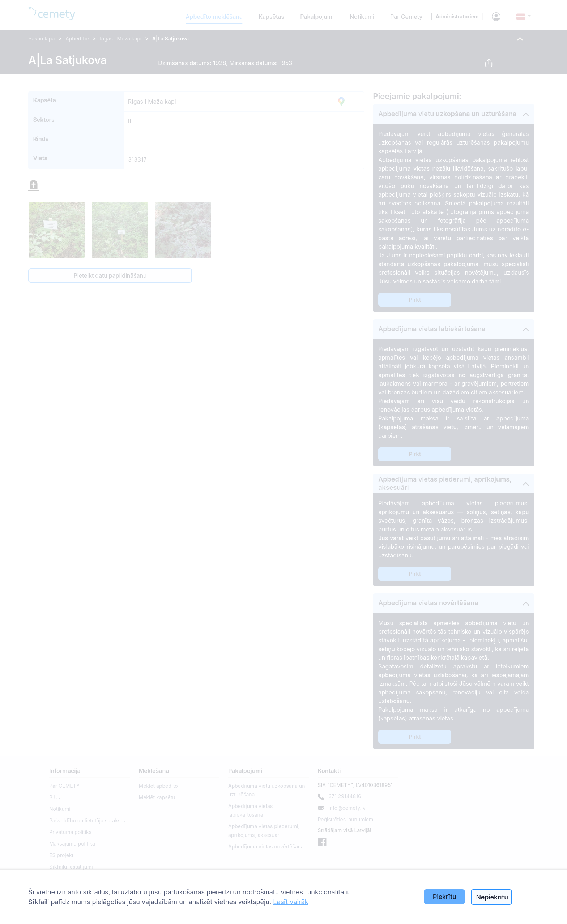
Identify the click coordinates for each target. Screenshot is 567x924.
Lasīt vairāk (291, 902)
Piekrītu (445, 897)
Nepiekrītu (492, 897)
